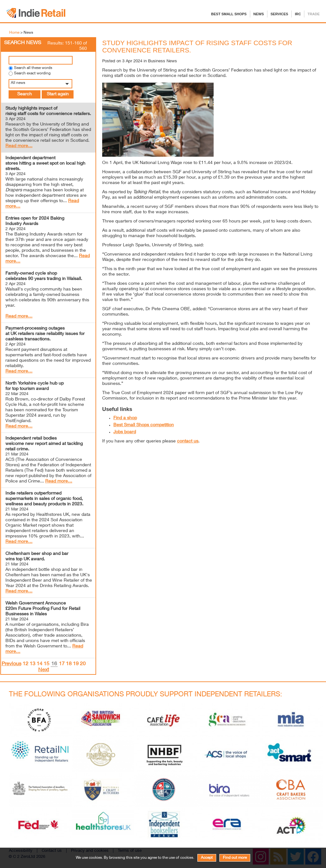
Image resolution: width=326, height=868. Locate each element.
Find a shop (125, 418)
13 (32, 664)
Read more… (19, 146)
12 (25, 664)
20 (83, 664)
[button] (48, 84)
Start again (58, 94)
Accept (207, 858)
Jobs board (125, 432)
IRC (298, 14)
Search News (23, 43)
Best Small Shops (229, 14)
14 (39, 664)
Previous (11, 664)
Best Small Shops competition (144, 425)
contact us (188, 441)
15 (46, 664)
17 (62, 664)
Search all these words (33, 68)
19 (76, 664)
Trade (314, 14)
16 (54, 664)
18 (69, 664)
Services (279, 14)
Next (44, 670)
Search (25, 94)
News (259, 14)
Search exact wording (32, 74)
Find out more (235, 858)
